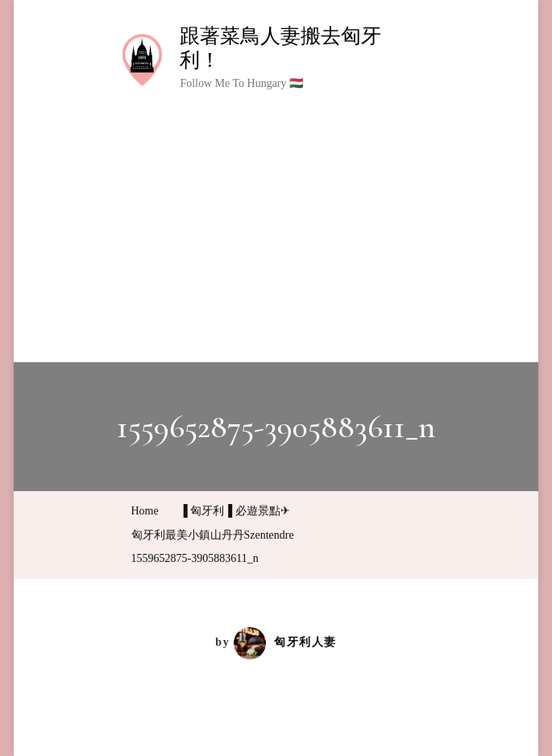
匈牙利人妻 (285, 642)
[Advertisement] (276, 217)
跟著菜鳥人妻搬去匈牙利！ (280, 48)
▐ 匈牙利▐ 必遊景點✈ (235, 511)
